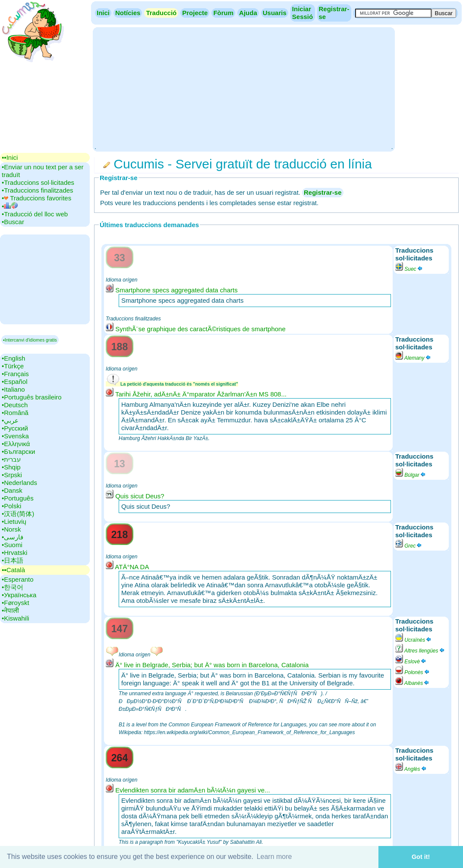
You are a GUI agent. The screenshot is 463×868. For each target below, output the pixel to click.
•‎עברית (11, 459)
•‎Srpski (12, 475)
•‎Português (18, 498)
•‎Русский (15, 428)
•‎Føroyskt (16, 603)
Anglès (411, 769)
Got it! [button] (421, 857)
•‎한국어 (13, 587)
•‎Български (19, 451)
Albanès (413, 683)
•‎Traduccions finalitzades (38, 190)
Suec (409, 269)
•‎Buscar (13, 222)
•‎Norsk (11, 529)
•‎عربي (10, 420)
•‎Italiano (13, 389)
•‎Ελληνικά (16, 444)
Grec (409, 546)
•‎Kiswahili (16, 618)
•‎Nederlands (19, 483)
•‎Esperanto (18, 579)
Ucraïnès (414, 640)
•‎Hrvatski (14, 553)
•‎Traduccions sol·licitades (38, 182)
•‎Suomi (12, 545)
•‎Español (14, 382)
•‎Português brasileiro (32, 397)
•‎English (13, 358)
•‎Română (15, 413)
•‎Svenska (15, 436)
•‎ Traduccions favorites (36, 198)
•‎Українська (19, 595)
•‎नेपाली (10, 610)
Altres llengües (420, 651)
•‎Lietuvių (14, 521)
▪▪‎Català (13, 570)
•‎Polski (11, 506)
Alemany (413, 358)
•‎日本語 (13, 560)
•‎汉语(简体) (18, 514)
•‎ (10, 206)
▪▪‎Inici (10, 157)
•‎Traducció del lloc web (35, 214)
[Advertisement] (244, 89)
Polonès (413, 672)
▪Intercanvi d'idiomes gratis (30, 340)
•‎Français (15, 374)
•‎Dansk (12, 490)
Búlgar (411, 475)
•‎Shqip (11, 467)
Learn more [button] (274, 857)
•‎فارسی (13, 537)
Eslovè (411, 662)
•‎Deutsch (15, 405)
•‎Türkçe (13, 366)
